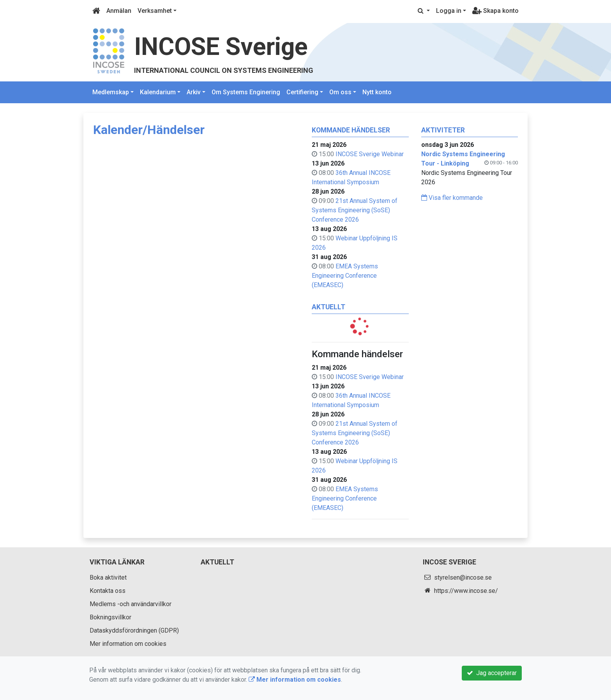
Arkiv (194, 92)
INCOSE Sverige (221, 47)
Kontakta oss (108, 591)
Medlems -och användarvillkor (131, 604)
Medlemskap (111, 92)
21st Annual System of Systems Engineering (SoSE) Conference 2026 (355, 210)
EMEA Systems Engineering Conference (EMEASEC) (345, 276)
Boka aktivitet (108, 577)
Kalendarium (158, 92)
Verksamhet (155, 11)
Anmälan (119, 11)
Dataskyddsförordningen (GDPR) (134, 630)
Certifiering (302, 92)
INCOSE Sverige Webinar (370, 154)
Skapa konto (495, 11)
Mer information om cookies (128, 644)
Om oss (340, 92)
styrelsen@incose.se (463, 577)
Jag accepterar (492, 673)
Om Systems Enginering (246, 92)
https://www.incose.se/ (466, 591)
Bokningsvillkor (110, 617)
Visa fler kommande (452, 198)
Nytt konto (377, 92)
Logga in (449, 11)
